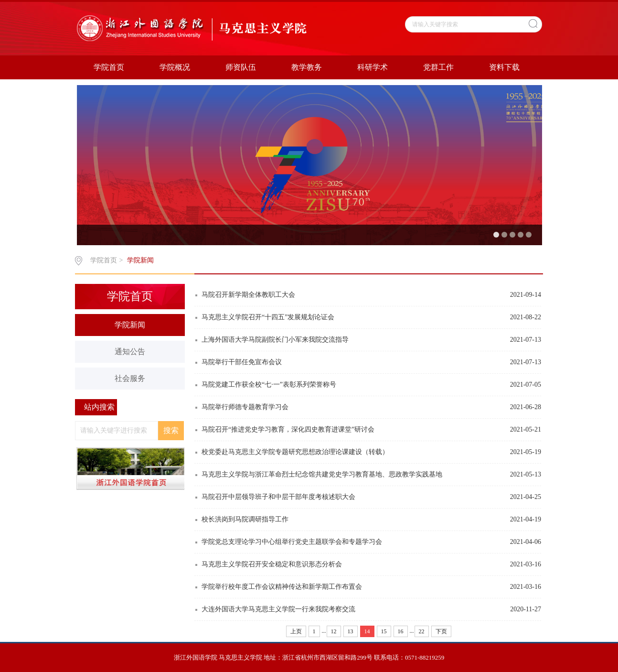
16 (401, 631)
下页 (441, 631)
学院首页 (109, 67)
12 (334, 631)
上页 (296, 631)
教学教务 (307, 67)
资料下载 (504, 67)
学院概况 (175, 67)
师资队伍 (241, 67)
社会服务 (130, 378)
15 (384, 631)
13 (351, 631)
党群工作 (438, 67)
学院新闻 (140, 260)
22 (422, 631)
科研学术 (373, 67)
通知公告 (130, 352)
